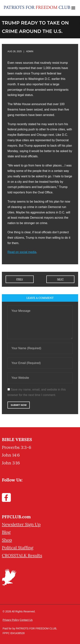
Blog (6, 532)
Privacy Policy (11, 620)
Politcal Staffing (18, 548)
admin (30, 51)
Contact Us (26, 620)
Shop (7, 540)
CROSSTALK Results (22, 555)
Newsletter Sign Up (21, 524)
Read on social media (22, 252)
